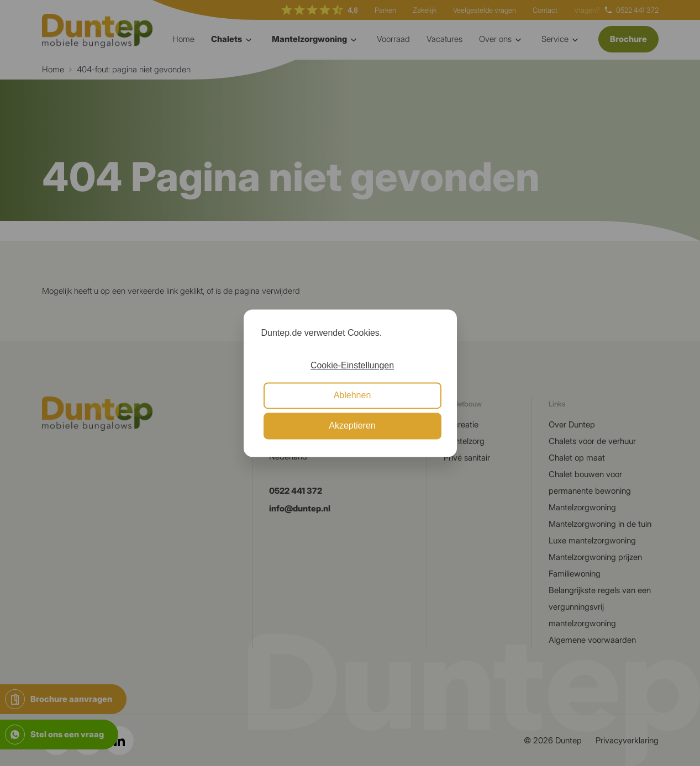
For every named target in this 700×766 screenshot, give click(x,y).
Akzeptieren (352, 426)
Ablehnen (352, 396)
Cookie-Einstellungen (352, 365)
